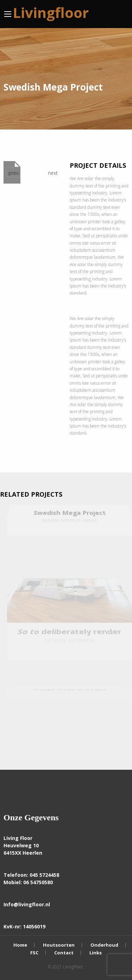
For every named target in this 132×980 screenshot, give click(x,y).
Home (20, 945)
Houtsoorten (59, 945)
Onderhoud (104, 945)
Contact (64, 953)
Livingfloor (51, 12)
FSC (34, 953)
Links (96, 953)
